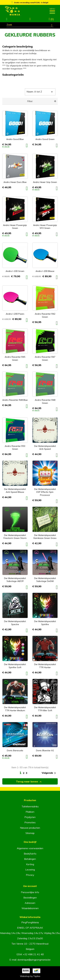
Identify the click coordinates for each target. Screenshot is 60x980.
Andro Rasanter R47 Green (45, 358)
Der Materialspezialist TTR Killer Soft (45, 709)
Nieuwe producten (30, 828)
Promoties (30, 822)
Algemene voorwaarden (30, 848)
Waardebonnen (30, 908)
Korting (30, 864)
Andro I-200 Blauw (45, 271)
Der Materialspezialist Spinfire (45, 623)
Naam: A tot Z (40, 92)
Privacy (30, 875)
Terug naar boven (29, 782)
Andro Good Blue (15, 139)
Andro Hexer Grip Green (45, 182)
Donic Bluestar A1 (45, 750)
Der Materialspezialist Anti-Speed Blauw (15, 491)
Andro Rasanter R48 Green (45, 401)
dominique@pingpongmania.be (34, 960)
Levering (30, 870)
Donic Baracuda (15, 750)
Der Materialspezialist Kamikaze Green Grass (45, 537)
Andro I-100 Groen (15, 271)
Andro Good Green (45, 139)
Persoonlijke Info (30, 892)
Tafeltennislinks (30, 806)
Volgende (49, 773)
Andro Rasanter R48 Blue (15, 400)
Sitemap (30, 833)
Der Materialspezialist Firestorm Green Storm (15, 537)
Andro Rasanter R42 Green (45, 315)
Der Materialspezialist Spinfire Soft (15, 666)
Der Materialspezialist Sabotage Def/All (45, 580)
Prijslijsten (30, 817)
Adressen (30, 903)
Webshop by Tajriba (30, 976)
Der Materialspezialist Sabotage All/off (15, 580)
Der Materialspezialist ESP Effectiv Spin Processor (45, 492)
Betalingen (30, 859)
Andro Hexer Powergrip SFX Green (45, 227)
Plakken (30, 812)
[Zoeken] (30, 25)
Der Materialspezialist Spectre (15, 623)
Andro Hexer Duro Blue (15, 182)
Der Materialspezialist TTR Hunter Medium (15, 709)
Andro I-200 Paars (15, 314)
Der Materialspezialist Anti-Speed (45, 448)
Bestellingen (30, 898)
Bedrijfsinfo (30, 854)
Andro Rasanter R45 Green (15, 358)
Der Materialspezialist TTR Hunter (45, 666)
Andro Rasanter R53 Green (15, 448)
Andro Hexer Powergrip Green (15, 227)
